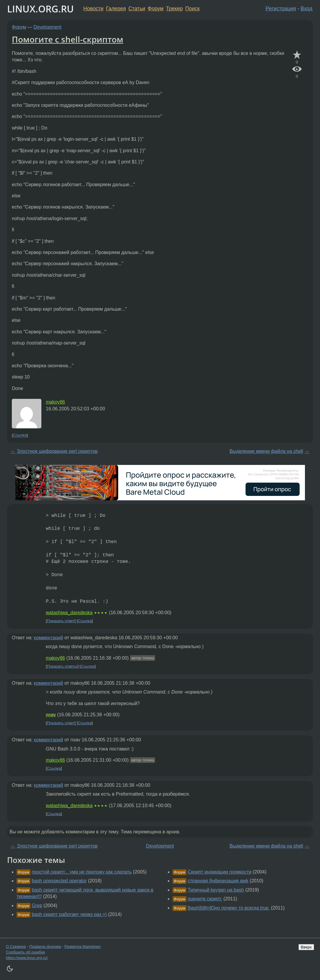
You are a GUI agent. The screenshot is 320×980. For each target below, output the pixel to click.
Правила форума (45, 947)
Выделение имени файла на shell (266, 451)
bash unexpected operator (59, 881)
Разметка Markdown (83, 947)
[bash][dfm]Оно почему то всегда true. (229, 908)
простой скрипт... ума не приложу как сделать (82, 872)
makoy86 (55, 402)
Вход (306, 9)
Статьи (137, 9)
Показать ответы (62, 666)
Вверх (306, 947)
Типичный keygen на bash (216, 890)
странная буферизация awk (218, 881)
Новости (93, 9)
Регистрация (281, 9)
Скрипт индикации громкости (220, 872)
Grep (37, 906)
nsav (51, 715)
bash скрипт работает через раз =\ (69, 914)
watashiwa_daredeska (69, 613)
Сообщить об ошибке (26, 952)
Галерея (116, 9)
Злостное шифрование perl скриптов (57, 451)
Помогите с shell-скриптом (68, 39)
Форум (156, 9)
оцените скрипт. (205, 899)
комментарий (49, 638)
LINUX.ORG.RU (40, 9)
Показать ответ (61, 621)
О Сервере (16, 947)
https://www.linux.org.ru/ (27, 958)
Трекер (174, 9)
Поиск (193, 9)
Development (48, 27)
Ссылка (20, 435)
